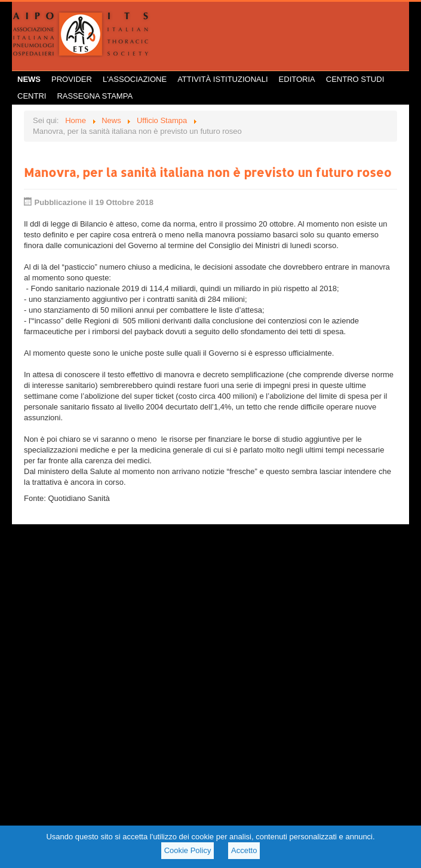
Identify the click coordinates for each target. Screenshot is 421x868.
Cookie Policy (188, 850)
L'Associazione (135, 79)
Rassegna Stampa (95, 96)
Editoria (297, 79)
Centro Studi (355, 79)
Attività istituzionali (222, 79)
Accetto (244, 850)
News (29, 79)
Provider (72, 79)
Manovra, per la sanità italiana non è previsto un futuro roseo (208, 172)
